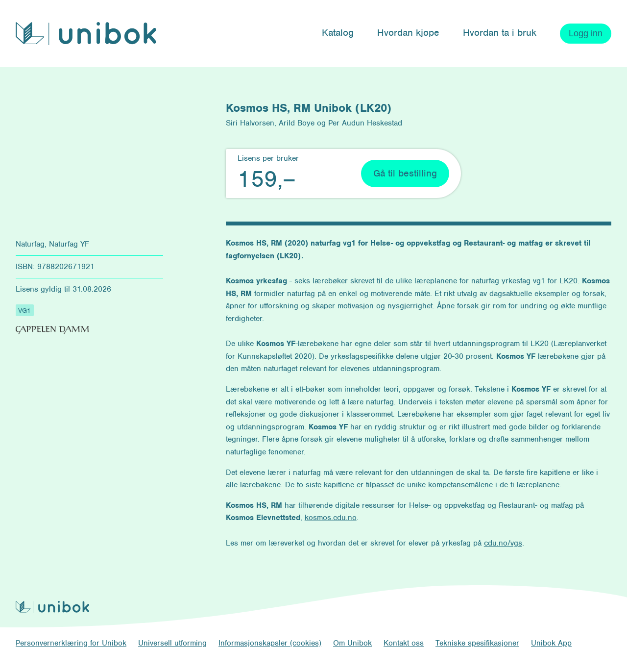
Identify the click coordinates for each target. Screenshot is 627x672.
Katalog (338, 33)
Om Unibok (352, 643)
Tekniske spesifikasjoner (477, 643)
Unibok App (551, 643)
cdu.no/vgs (503, 543)
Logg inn (586, 33)
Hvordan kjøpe (408, 33)
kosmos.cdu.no (331, 518)
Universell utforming (172, 643)
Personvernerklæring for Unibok (71, 643)
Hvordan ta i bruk (500, 33)
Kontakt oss (404, 643)
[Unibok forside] (86, 34)
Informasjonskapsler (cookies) (270, 643)
